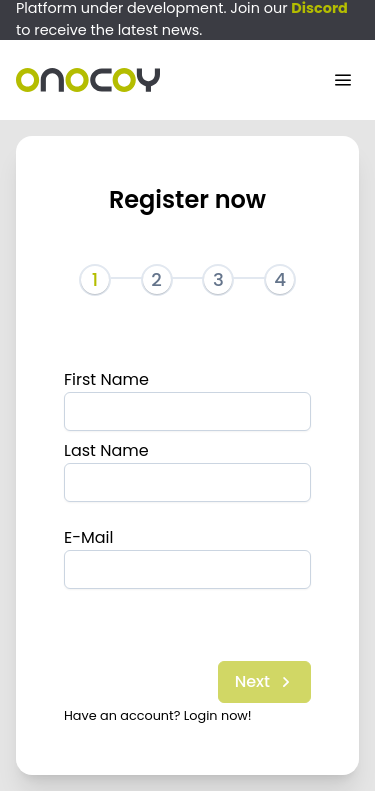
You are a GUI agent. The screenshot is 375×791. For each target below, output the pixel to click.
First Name (106, 379)
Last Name (106, 450)
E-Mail (89, 537)
